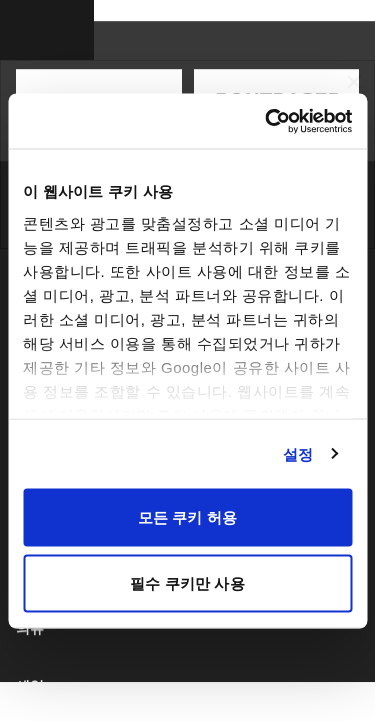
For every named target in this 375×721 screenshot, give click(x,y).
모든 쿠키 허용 (187, 517)
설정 (298, 453)
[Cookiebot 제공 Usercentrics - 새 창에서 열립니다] (267, 121)
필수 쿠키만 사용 (187, 582)
